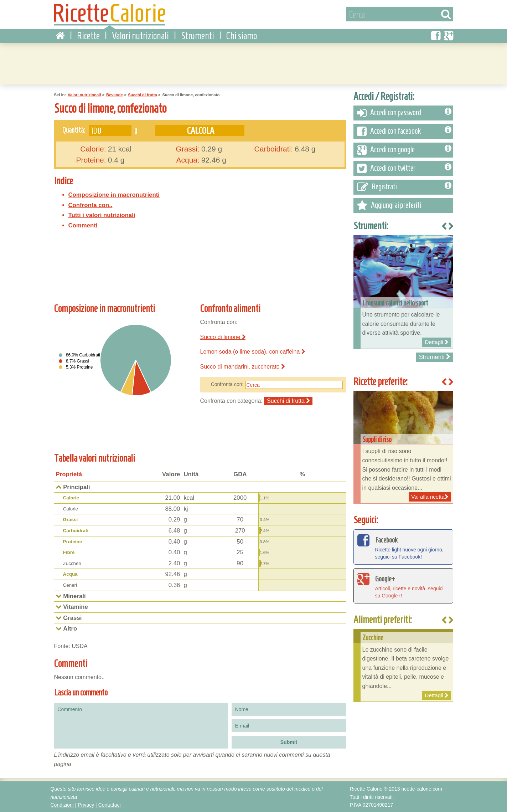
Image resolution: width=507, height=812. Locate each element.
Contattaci (110, 805)
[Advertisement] (254, 62)
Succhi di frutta (142, 94)
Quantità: (74, 129)
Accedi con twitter (404, 168)
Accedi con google (404, 150)
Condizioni (62, 805)
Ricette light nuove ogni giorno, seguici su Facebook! (403, 546)
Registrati (404, 187)
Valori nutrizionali (140, 35)
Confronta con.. (90, 204)
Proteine (73, 541)
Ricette (88, 35)
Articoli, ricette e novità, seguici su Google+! (403, 585)
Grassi (71, 519)
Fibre (69, 552)
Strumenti (198, 35)
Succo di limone (223, 336)
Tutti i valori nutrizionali (102, 215)
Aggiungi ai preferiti (389, 205)
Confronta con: (227, 384)
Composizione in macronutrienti (114, 194)
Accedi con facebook (404, 131)
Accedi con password (404, 113)
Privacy (86, 805)
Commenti (83, 225)
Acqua (70, 574)
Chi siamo (242, 35)
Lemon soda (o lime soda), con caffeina (253, 351)
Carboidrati (76, 530)
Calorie (71, 497)
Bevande (115, 94)
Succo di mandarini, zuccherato (243, 366)
